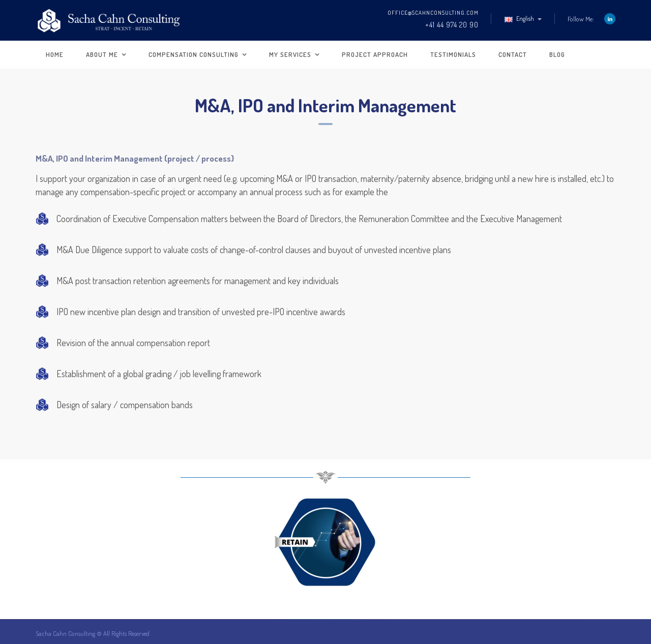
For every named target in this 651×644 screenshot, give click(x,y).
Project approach (375, 54)
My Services (290, 54)
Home (55, 54)
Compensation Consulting (194, 54)
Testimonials (453, 54)
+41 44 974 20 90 (452, 25)
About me (102, 54)
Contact (513, 54)
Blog (557, 54)
